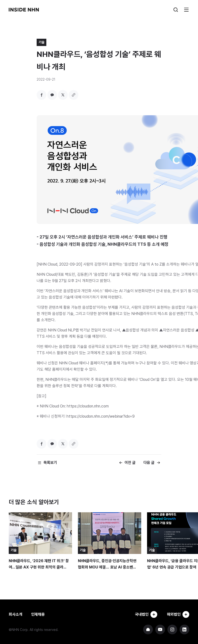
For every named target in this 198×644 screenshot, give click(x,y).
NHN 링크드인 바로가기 (184, 629)
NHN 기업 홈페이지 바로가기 (148, 629)
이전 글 (130, 463)
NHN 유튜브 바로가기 (160, 629)
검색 (176, 10)
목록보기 (50, 463)
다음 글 (149, 463)
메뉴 (186, 10)
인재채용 (38, 614)
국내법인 (146, 614)
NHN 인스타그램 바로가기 (172, 629)
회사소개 (16, 614)
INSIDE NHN (24, 10)
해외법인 (178, 614)
